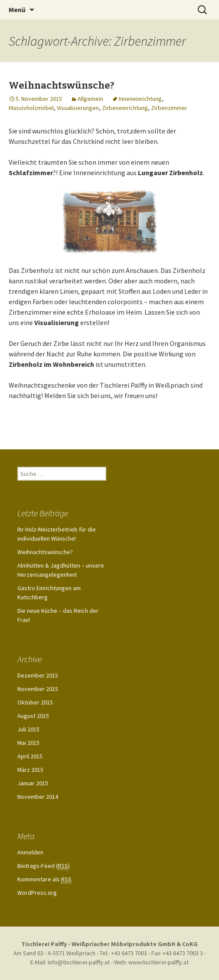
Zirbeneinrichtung (125, 108)
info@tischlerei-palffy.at (79, 962)
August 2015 (33, 716)
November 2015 (38, 689)
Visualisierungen (78, 108)
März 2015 (30, 770)
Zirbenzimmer (169, 108)
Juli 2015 (28, 729)
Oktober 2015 (35, 702)
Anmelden (30, 852)
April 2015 (30, 756)
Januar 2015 (33, 783)
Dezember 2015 (38, 675)
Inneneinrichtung (140, 99)
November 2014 (38, 797)
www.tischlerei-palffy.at (159, 962)
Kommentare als (44, 879)
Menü (17, 10)
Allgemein (90, 99)
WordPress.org (37, 893)
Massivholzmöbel (31, 108)
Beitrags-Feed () (44, 866)
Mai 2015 (28, 743)
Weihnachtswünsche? (62, 85)
